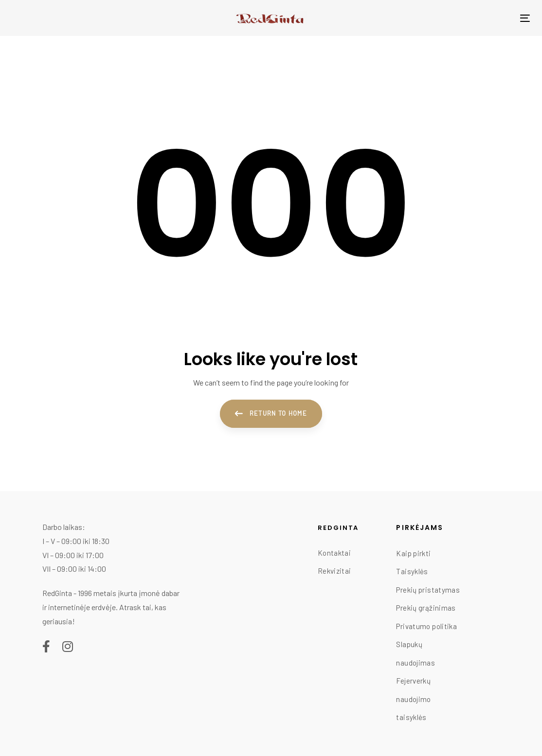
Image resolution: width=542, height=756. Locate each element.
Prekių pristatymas (428, 590)
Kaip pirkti (413, 553)
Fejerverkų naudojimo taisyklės (413, 699)
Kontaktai (334, 553)
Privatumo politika (426, 626)
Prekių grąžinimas (426, 608)
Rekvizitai (334, 571)
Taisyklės (412, 571)
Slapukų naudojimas (416, 653)
